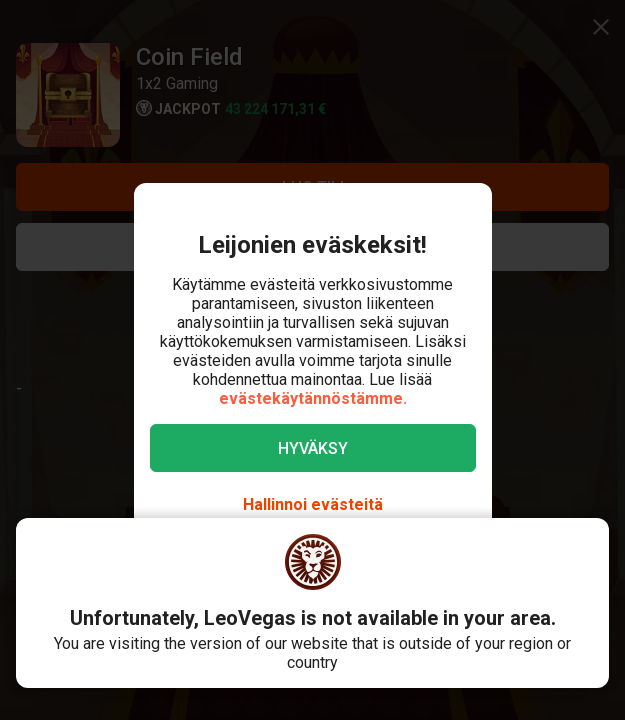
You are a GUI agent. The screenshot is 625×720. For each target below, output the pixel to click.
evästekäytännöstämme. (313, 398)
